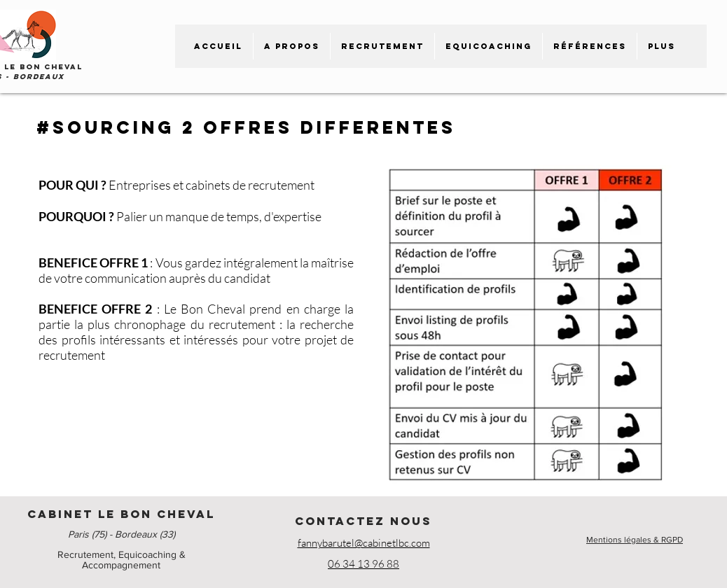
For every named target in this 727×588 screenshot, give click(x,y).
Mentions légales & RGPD (635, 540)
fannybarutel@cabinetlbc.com (364, 543)
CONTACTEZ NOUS (363, 521)
